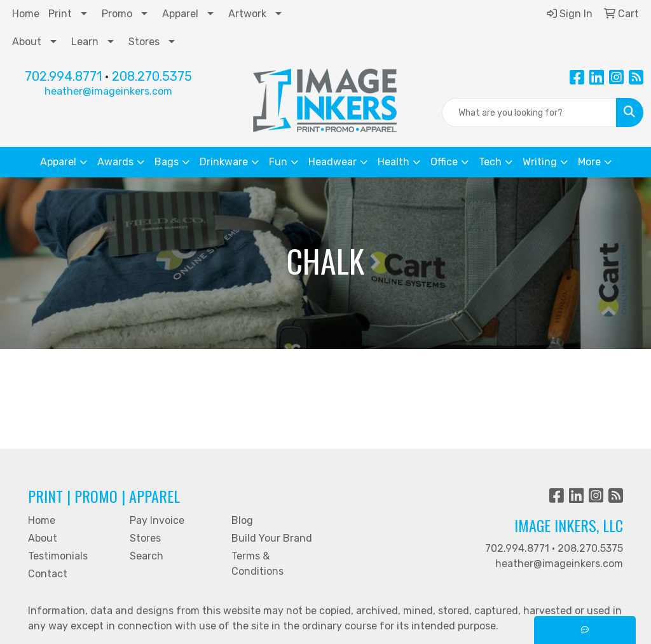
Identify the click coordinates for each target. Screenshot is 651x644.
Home (26, 14)
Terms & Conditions (257, 564)
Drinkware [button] (224, 162)
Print (60, 14)
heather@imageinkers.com (108, 91)
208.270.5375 (152, 76)
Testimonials (58, 556)
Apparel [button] (58, 162)
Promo (117, 14)
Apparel (180, 14)
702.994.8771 (63, 76)
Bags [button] (167, 162)
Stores (144, 42)
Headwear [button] (332, 162)
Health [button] (394, 162)
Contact (48, 574)
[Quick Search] (529, 113)
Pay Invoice (157, 520)
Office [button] (444, 162)
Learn (85, 42)
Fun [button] (278, 162)
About (27, 42)
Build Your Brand (272, 538)
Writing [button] (540, 162)
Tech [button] (490, 162)
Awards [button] (115, 162)
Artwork (247, 14)
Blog (242, 520)
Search (147, 556)
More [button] (589, 162)
